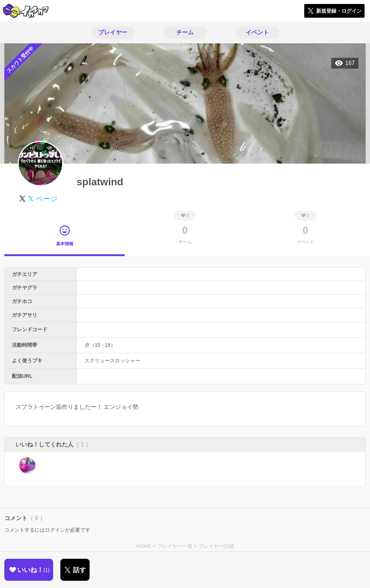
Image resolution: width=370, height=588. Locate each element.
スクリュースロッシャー (112, 360)
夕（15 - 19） (100, 345)
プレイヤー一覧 (175, 546)
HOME (144, 546)
